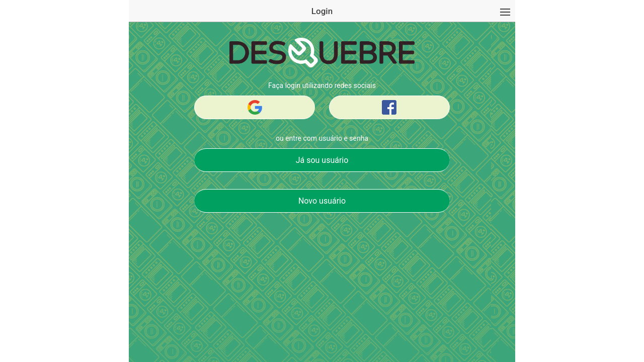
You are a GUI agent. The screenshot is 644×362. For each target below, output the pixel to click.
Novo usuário (322, 201)
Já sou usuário (322, 160)
